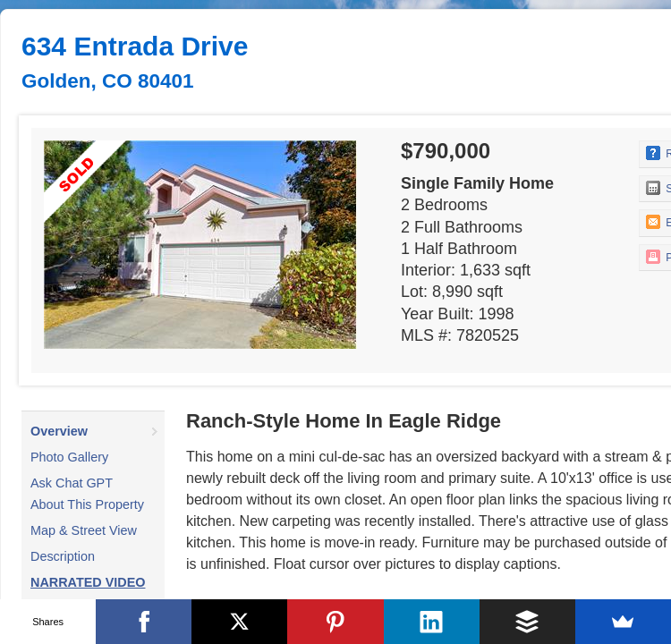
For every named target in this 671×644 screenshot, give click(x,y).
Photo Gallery (69, 457)
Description (63, 556)
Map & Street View (84, 530)
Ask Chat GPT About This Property (87, 494)
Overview (59, 431)
